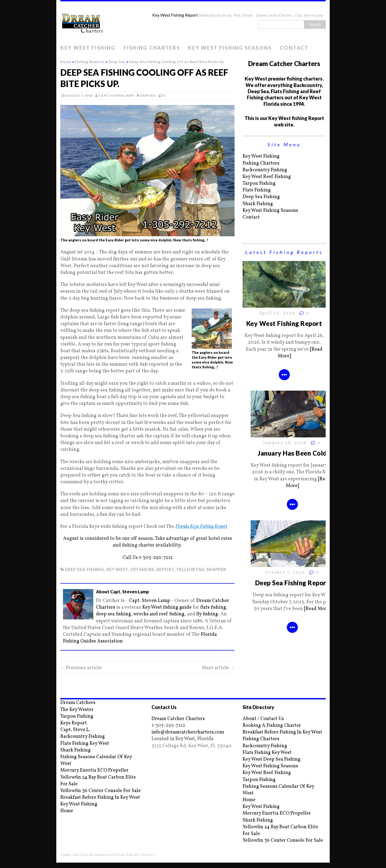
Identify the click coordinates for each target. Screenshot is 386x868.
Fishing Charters (152, 48)
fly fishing (207, 614)
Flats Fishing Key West (85, 744)
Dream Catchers (78, 703)
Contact (294, 48)
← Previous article (81, 667)
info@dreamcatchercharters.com (188, 732)
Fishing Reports (90, 62)
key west (117, 569)
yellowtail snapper (201, 569)
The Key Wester (77, 710)
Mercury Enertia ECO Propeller (94, 770)
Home (67, 811)
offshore (142, 569)
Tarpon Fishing (259, 184)
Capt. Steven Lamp (116, 95)
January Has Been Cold (292, 453)
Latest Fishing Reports (284, 252)
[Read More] (317, 609)
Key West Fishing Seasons (230, 48)
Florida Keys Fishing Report (201, 527)
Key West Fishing (88, 48)
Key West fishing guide (167, 607)
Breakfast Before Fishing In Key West (100, 798)
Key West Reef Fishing (267, 177)
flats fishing (213, 607)
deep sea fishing (84, 569)
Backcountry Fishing (265, 170)
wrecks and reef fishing (159, 614)
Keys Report (74, 723)
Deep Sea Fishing (261, 197)
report (165, 569)
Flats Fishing (257, 190)
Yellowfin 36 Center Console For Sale (101, 791)
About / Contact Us (263, 719)
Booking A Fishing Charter (272, 726)
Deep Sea (148, 95)
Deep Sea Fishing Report (292, 583)
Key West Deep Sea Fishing (272, 759)
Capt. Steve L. (75, 730)
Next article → (218, 667)
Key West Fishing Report (284, 323)
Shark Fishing (258, 204)
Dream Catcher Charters (178, 719)
